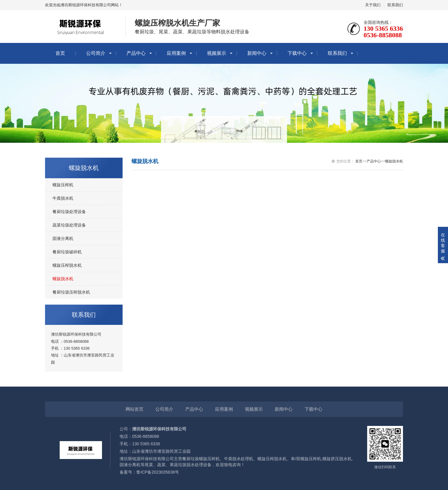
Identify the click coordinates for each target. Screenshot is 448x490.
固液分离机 (63, 238)
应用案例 (176, 53)
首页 (60, 53)
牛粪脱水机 (63, 198)
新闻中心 (257, 53)
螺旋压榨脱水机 (67, 265)
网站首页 (135, 409)
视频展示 (217, 53)
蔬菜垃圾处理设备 (69, 225)
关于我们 (373, 5)
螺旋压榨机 (63, 185)
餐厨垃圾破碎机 (67, 252)
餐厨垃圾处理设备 (69, 212)
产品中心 (136, 53)
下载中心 (297, 53)
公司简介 (96, 53)
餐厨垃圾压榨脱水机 (71, 292)
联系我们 (395, 5)
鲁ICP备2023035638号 (158, 472)
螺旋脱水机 (63, 279)
